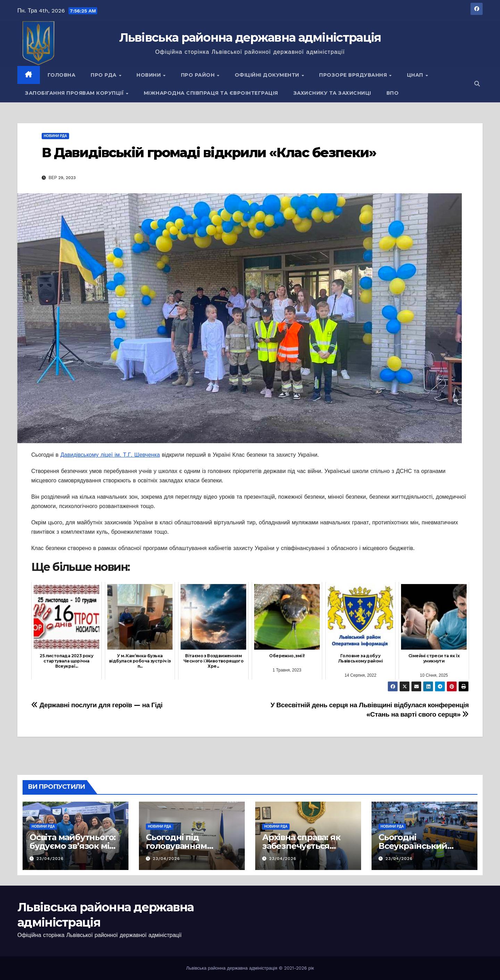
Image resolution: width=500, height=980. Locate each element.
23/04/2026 (50, 859)
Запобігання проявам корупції (75, 93)
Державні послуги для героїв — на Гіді (97, 705)
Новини (149, 75)
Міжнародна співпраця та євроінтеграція (211, 93)
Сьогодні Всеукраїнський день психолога (413, 846)
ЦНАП (416, 75)
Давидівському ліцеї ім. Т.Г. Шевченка (110, 455)
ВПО (393, 93)
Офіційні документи (268, 75)
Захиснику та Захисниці (332, 93)
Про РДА (104, 75)
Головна (62, 75)
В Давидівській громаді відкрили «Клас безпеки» (209, 153)
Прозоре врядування (354, 75)
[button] (477, 84)
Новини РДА (55, 136)
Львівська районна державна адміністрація (250, 37)
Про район (199, 75)
